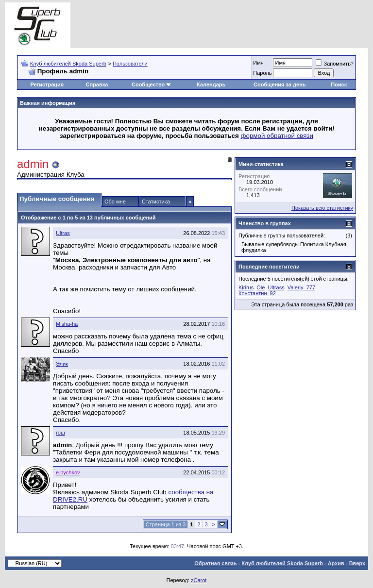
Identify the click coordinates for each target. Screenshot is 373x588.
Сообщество (152, 84)
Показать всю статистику (322, 208)
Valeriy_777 (301, 287)
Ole (261, 287)
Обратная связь (215, 563)
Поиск (339, 84)
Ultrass (276, 287)
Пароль (262, 73)
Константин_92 (257, 293)
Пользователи (130, 64)
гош (60, 433)
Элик (62, 364)
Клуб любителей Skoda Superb (68, 64)
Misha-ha (67, 324)
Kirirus (246, 287)
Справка (97, 84)
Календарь (211, 84)
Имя (258, 63)
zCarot (199, 580)
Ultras (63, 233)
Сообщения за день (280, 84)
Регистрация (47, 84)
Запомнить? (335, 64)
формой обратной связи (277, 136)
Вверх (357, 563)
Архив (336, 563)
